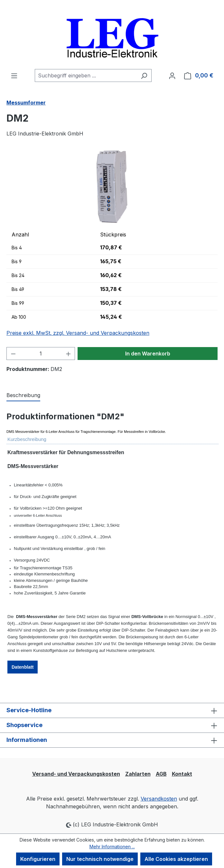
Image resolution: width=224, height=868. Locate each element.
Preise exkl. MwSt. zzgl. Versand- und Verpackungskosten (78, 333)
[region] (112, 187)
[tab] (23, 395)
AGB (161, 774)
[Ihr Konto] (172, 75)
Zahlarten (138, 774)
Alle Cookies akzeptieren (176, 859)
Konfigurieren (38, 859)
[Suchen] (144, 75)
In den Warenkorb (148, 354)
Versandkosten (159, 799)
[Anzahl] (41, 354)
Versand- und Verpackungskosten (76, 774)
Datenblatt (23, 667)
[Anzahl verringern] (13, 354)
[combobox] (86, 75)
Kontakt (182, 774)
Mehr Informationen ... (112, 847)
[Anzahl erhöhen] (69, 354)
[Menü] (14, 75)
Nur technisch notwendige (100, 859)
